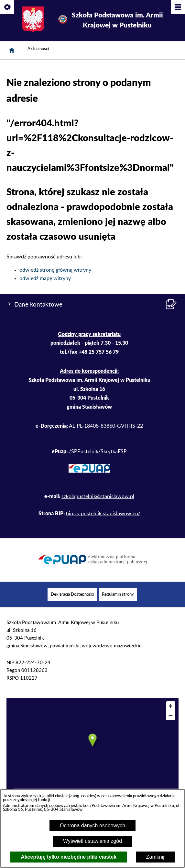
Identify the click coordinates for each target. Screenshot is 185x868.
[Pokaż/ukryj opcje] (8, 8)
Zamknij (155, 857)
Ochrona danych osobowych (92, 826)
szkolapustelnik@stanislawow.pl (98, 497)
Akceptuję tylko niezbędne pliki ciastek (69, 857)
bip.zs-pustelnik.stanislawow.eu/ (103, 514)
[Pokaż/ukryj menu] (177, 8)
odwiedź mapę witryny (45, 278)
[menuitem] (72, 595)
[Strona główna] (12, 50)
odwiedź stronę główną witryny (55, 270)
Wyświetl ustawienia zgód (92, 841)
